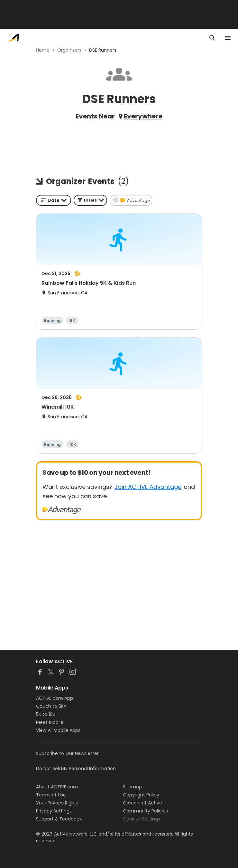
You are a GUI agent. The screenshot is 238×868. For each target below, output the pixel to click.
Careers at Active (142, 803)
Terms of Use (51, 795)
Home (43, 50)
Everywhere (143, 116)
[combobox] (54, 200)
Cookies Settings (142, 819)
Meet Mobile (50, 722)
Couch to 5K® (51, 706)
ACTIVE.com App (55, 698)
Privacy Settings (54, 811)
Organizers (69, 50)
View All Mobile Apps (58, 730)
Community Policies (145, 811)
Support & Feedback (59, 819)
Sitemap (132, 787)
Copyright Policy (141, 795)
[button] (90, 200)
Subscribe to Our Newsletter (67, 753)
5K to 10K (46, 714)
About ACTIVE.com (57, 787)
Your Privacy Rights (57, 803)
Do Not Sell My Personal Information (76, 768)
